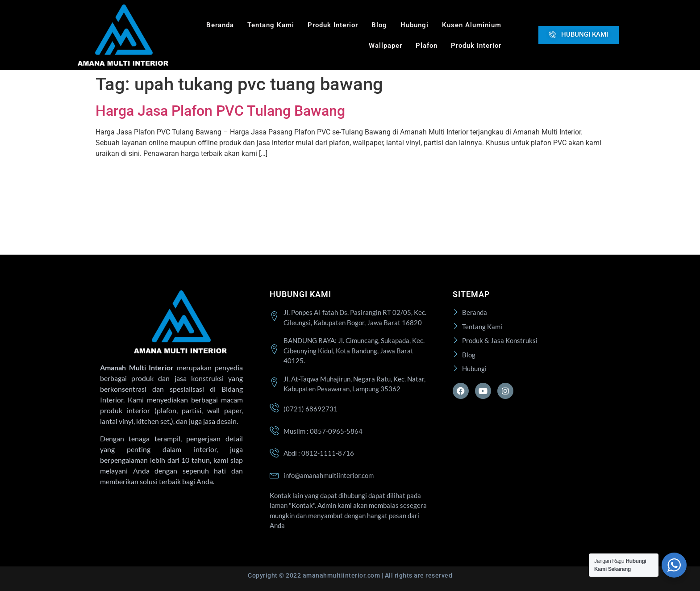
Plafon (427, 46)
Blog (379, 25)
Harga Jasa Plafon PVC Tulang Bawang (220, 111)
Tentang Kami (271, 25)
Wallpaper (385, 46)
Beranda (220, 25)
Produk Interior (333, 25)
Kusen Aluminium (472, 25)
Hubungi (415, 25)
